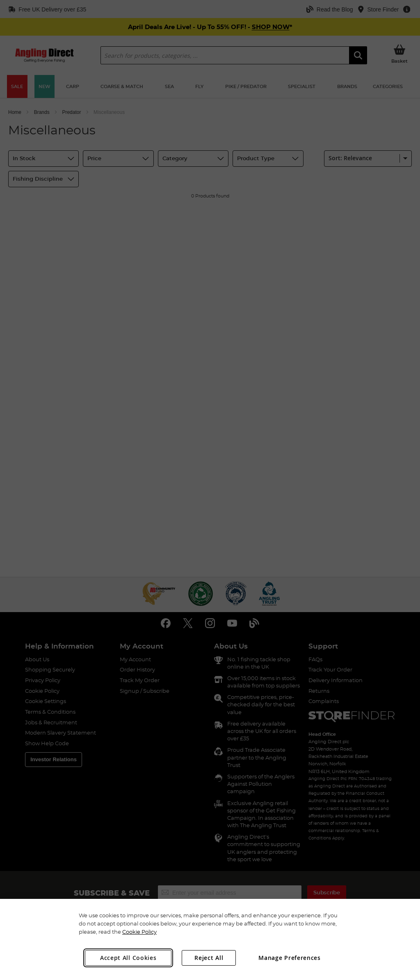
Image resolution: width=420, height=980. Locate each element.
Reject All (209, 958)
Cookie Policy (139, 932)
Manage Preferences (290, 958)
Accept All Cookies (128, 958)
